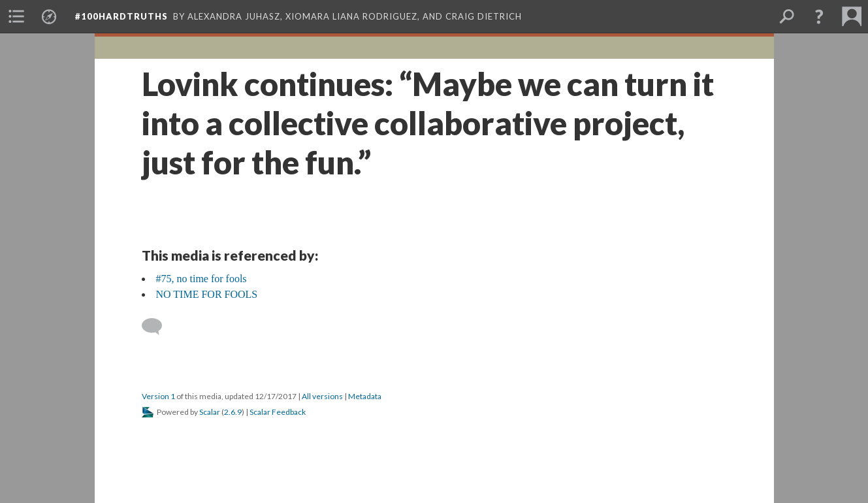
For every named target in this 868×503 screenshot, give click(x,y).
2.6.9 (233, 412)
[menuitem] (16, 16)
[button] (819, 16)
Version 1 (158, 396)
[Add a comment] (158, 327)
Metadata (365, 396)
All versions (322, 396)
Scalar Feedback (278, 412)
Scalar (210, 412)
